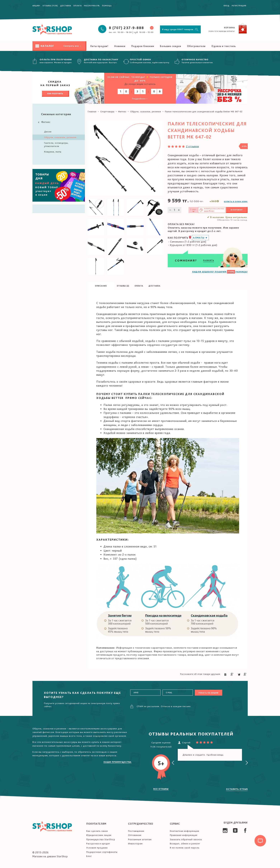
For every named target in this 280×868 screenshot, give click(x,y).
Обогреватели (196, 46)
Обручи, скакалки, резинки (60, 137)
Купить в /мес (214, 210)
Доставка (66, 6)
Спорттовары (107, 112)
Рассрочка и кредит (98, 844)
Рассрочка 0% (92, 6)
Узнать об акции (209, 693)
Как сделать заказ (97, 831)
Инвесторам (135, 844)
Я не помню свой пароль (185, 848)
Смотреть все (73, 46)
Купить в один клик (236, 201)
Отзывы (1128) (50, 6)
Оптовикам (135, 835)
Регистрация (239, 6)
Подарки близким (143, 46)
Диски (48, 132)
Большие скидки (171, 46)
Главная (92, 112)
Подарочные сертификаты (102, 852)
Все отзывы (161, 789)
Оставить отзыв (237, 789)
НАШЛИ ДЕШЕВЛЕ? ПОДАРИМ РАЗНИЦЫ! (220, 272)
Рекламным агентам (140, 839)
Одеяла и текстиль (224, 46)
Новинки (120, 46)
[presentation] (173, 763)
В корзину (237, 210)
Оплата (77, 6)
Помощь (107, 6)
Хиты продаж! (99, 46)
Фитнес (44, 122)
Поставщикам (136, 831)
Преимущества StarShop (101, 839)
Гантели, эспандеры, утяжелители (56, 144)
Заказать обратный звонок (186, 839)
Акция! (36, 6)
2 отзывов (193, 146)
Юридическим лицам (99, 835)
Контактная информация (184, 831)
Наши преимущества (117, 762)
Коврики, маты (53, 152)
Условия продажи (97, 848)
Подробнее (140, 99)
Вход (227, 6)
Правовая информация (184, 835)
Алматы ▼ (200, 238)
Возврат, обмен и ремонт (185, 844)
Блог (89, 856)
